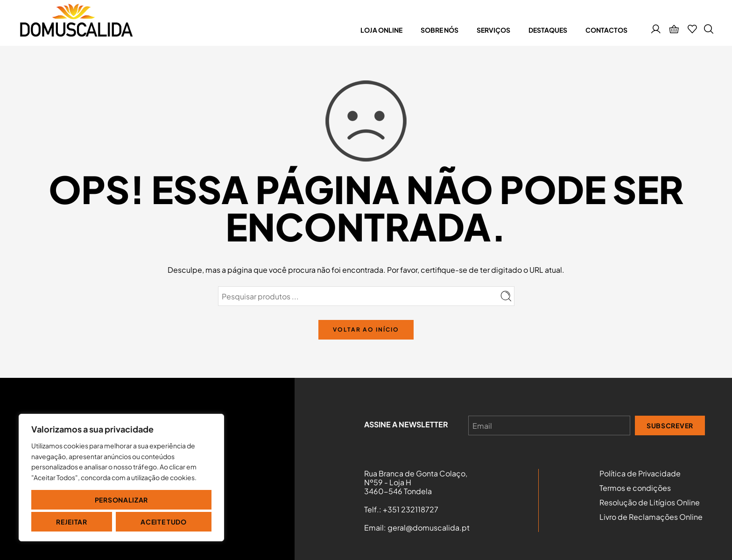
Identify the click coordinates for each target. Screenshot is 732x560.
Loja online (381, 30)
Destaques (548, 30)
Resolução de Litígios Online (650, 503)
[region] (121, 478)
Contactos (606, 30)
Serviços (493, 30)
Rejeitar (72, 522)
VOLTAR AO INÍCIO (366, 330)
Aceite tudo (164, 522)
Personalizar (121, 500)
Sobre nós (440, 30)
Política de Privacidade (640, 474)
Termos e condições (635, 488)
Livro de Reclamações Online (651, 517)
